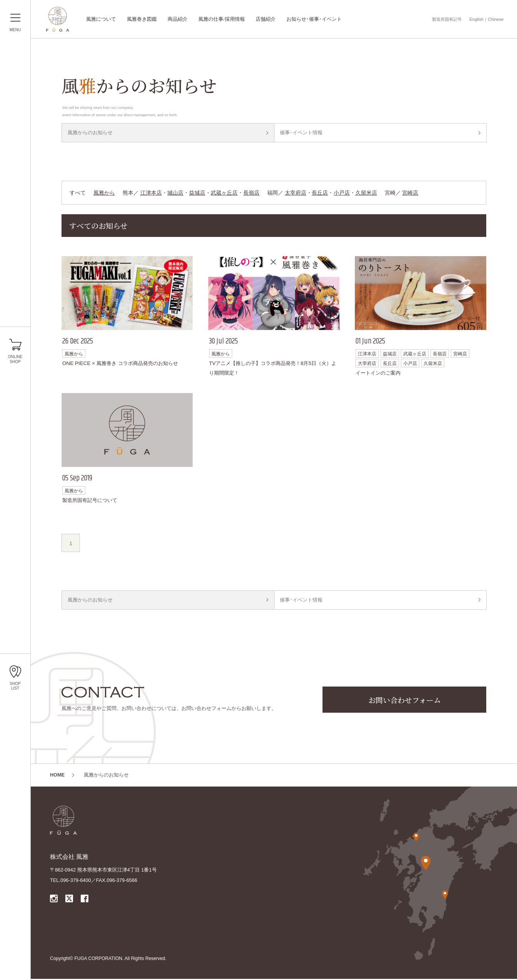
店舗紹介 (266, 19)
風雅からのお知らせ (90, 133)
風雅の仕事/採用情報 (222, 19)
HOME (57, 776)
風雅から (104, 193)
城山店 (175, 193)
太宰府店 (296, 193)
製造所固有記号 (447, 19)
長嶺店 (251, 193)
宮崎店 (410, 193)
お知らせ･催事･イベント (314, 19)
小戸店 (342, 193)
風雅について (101, 19)
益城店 (197, 193)
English (476, 19)
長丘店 (320, 193)
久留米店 (366, 193)
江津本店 (151, 193)
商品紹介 (178, 19)
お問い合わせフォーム (405, 701)
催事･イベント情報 (302, 133)
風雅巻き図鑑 (142, 19)
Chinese (496, 19)
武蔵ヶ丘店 (224, 193)
